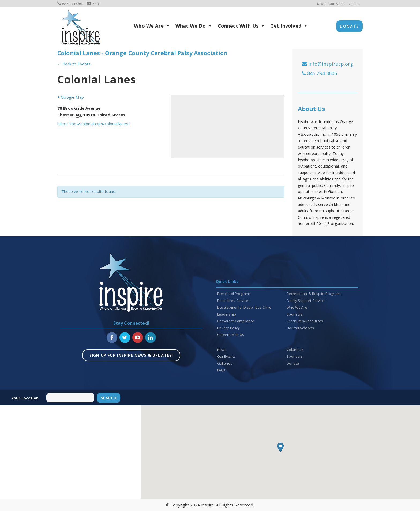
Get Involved (286, 26)
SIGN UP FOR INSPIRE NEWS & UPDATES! (131, 355)
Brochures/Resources (305, 321)
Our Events (337, 4)
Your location (25, 398)
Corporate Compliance (236, 321)
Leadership (227, 314)
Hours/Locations (300, 328)
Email (94, 4)
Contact (354, 4)
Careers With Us (231, 335)
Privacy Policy (228, 328)
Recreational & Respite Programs (314, 294)
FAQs (222, 370)
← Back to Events (74, 64)
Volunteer (295, 350)
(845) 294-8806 (70, 4)
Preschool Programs (234, 294)
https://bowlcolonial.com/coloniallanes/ (94, 124)
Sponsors (295, 314)
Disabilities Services (234, 301)
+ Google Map (71, 97)
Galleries (225, 363)
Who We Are (149, 26)
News (321, 4)
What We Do (191, 26)
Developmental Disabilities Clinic (244, 307)
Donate (349, 26)
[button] (280, 447)
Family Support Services (306, 301)
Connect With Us (238, 26)
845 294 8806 (320, 73)
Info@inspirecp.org (328, 64)
